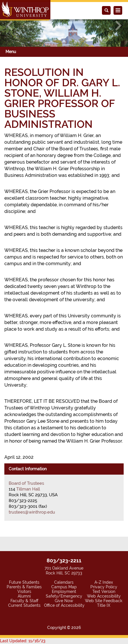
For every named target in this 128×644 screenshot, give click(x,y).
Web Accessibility (104, 596)
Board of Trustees (26, 483)
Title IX (104, 605)
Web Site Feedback (104, 601)
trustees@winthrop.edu (32, 512)
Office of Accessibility (64, 605)
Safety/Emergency (64, 596)
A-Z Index (104, 582)
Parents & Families (24, 587)
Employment (64, 591)
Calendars (64, 582)
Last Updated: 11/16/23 (23, 641)
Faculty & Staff (24, 601)
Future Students (24, 582)
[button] (10, 26)
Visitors (24, 591)
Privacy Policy (104, 587)
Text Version (104, 591)
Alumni (24, 596)
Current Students (24, 605)
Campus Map (64, 587)
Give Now (64, 601)
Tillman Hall (28, 489)
